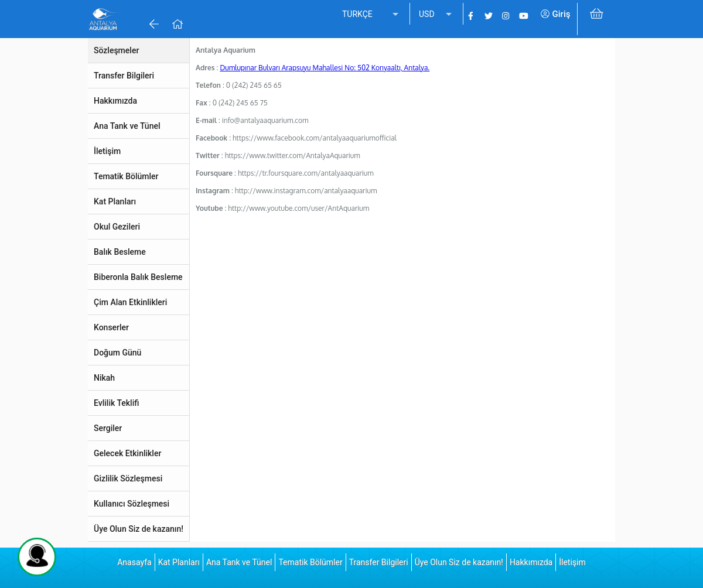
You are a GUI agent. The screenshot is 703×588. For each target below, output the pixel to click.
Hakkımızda (531, 562)
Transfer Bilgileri (379, 562)
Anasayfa (134, 562)
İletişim (572, 562)
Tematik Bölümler (310, 562)
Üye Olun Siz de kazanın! (459, 562)
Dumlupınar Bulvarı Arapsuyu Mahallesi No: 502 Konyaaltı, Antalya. (325, 68)
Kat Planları (179, 562)
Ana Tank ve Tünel (239, 562)
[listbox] (371, 15)
